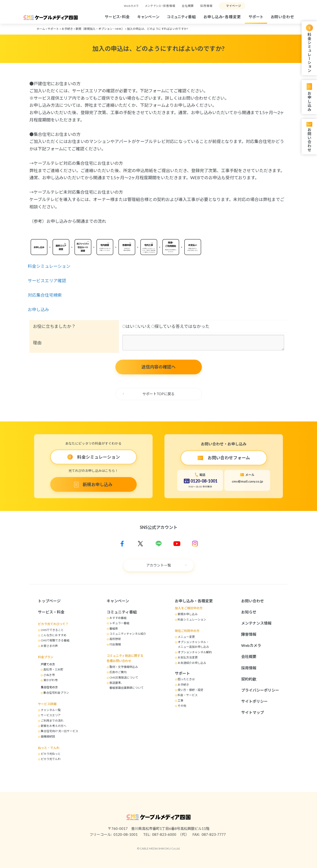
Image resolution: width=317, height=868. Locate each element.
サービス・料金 (117, 17)
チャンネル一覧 (51, 710)
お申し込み (309, 101)
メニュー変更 (186, 637)
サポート (256, 17)
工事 (181, 700)
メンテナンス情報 (256, 623)
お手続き (67, 29)
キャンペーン (148, 17)
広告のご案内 (118, 672)
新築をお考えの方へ (54, 726)
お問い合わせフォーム (229, 458)
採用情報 (206, 6)
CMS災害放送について (124, 678)
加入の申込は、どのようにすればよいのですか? (157, 29)
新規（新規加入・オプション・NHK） (100, 29)
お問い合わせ (282, 17)
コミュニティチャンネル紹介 (128, 634)
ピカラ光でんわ (51, 759)
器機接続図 (48, 736)
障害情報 (249, 634)
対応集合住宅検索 (45, 295)
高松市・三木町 (53, 669)
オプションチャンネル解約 (195, 652)
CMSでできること (52, 630)
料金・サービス (188, 695)
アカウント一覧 (159, 565)
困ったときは (186, 679)
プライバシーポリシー (260, 690)
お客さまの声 (49, 646)
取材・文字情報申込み (124, 667)
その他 (182, 706)
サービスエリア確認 (47, 281)
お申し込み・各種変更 (222, 17)
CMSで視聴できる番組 (55, 640)
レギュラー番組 (119, 623)
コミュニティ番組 (181, 17)
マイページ (234, 6)
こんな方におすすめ (54, 635)
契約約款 (249, 679)
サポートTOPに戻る (158, 394)
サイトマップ (253, 712)
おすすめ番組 (118, 618)
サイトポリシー (254, 701)
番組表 (114, 629)
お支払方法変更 (188, 657)
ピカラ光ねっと (51, 754)
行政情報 (115, 644)
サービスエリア (51, 715)
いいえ (143, 326)
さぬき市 (49, 675)
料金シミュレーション (309, 52)
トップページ (49, 601)
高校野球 (115, 639)
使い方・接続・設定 (190, 690)
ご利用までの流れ (52, 721)
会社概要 (188, 6)
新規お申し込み (98, 484)
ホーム (41, 29)
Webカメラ (131, 6)
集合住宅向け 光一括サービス (59, 731)
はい (128, 326)
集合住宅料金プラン (56, 693)
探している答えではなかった (180, 326)
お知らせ (249, 612)
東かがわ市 (50, 680)
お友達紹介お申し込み (192, 663)
